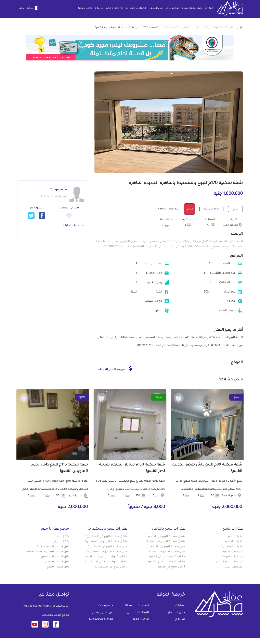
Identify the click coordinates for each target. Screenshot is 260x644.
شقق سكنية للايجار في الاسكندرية (106, 542)
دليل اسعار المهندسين (55, 557)
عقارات (209, 8)
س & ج (99, 8)
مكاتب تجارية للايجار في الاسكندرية (106, 562)
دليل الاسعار (156, 8)
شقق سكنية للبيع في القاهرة (167, 537)
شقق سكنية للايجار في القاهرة (166, 542)
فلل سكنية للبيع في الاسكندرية (107, 547)
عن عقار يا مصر (115, 8)
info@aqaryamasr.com (36, 606)
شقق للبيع (62, 537)
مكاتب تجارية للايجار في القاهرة (166, 562)
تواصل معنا (85, 8)
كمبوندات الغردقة (232, 557)
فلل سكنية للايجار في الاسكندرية (107, 552)
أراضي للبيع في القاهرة (171, 567)
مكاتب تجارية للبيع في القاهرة (167, 557)
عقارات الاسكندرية (232, 547)
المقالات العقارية (136, 8)
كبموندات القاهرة (233, 552)
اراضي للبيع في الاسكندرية (111, 567)
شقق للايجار (62, 542)
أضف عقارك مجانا (192, 8)
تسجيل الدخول (28, 8)
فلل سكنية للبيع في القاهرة (168, 547)
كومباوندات (173, 8)
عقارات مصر (235, 537)
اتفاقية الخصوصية (101, 619)
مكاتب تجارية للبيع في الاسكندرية (107, 557)
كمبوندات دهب (234, 567)
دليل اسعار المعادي (57, 562)
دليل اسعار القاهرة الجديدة (53, 547)
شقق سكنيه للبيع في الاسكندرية (106, 537)
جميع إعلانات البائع (73, 226)
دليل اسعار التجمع (58, 567)
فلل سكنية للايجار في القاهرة (167, 552)
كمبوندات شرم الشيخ (230, 562)
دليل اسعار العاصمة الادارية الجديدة (48, 552)
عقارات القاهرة (234, 542)
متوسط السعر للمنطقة (115, 368)
